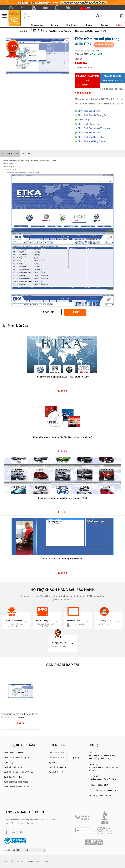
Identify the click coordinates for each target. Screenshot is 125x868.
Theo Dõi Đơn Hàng (57, 772)
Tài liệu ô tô (70, 8)
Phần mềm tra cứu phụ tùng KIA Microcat (62, 559)
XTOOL (58, 8)
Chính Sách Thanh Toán (89, 133)
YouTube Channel (21, 832)
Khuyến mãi (72, 25)
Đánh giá (26, 153)
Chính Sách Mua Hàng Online (91, 137)
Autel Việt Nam (24, 8)
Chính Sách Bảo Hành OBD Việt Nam (95, 128)
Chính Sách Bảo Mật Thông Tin (92, 115)
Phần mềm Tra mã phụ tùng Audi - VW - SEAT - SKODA (62, 377)
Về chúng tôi (37, 25)
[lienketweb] (31, 850)
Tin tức (54, 25)
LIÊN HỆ (75, 312)
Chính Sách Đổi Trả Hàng (89, 124)
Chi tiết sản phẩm (10, 154)
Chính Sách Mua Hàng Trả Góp (92, 141)
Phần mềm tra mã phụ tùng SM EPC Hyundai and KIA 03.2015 (63, 437)
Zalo (14, 832)
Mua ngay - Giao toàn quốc (87, 81)
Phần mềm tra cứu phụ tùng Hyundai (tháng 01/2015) (62, 498)
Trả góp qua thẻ (112, 79)
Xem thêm (49, 312)
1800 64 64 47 (102, 785)
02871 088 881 (110, 790)
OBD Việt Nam (12, 8)
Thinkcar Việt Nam (47, 8)
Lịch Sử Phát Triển (56, 753)
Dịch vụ (89, 25)
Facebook (6, 832)
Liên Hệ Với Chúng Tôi (58, 767)
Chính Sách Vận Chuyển (89, 111)
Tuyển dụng (83, 120)
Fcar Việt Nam (35, 8)
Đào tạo (104, 25)
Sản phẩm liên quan (16, 326)
